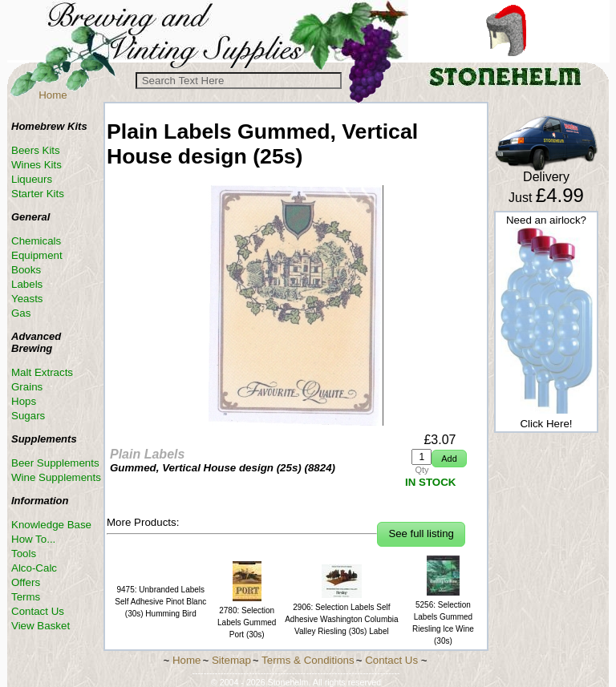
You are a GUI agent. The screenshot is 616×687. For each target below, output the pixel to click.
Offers (26, 582)
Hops (24, 401)
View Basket (41, 626)
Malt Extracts (42, 372)
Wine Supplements (56, 477)
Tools (24, 554)
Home (53, 95)
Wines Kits (36, 165)
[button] (449, 459)
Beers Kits (36, 150)
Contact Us (38, 611)
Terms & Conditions (308, 660)
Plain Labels (147, 454)
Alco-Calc (34, 568)
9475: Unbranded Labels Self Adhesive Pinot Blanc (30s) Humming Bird (160, 602)
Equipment (37, 255)
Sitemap (231, 660)
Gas (21, 313)
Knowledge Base (51, 525)
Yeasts (27, 299)
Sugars (28, 416)
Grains (27, 387)
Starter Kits (38, 194)
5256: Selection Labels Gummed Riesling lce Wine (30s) (443, 617)
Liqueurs (32, 179)
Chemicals (36, 241)
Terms (26, 597)
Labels (27, 284)
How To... (33, 539)
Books (26, 270)
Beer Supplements (55, 463)
